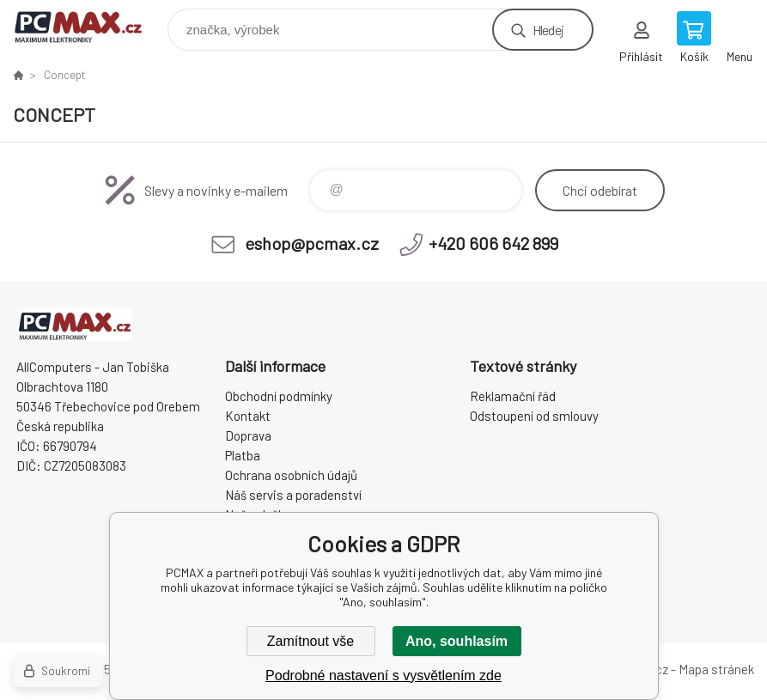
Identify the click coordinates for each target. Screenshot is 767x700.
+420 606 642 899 (493, 243)
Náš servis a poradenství (293, 495)
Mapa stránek (716, 669)
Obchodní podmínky (279, 396)
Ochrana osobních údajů (291, 475)
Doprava (248, 435)
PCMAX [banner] (89, 25)
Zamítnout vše (310, 641)
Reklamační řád (513, 396)
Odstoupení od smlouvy (534, 416)
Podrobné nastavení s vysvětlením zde (383, 676)
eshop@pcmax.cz (312, 243)
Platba (243, 455)
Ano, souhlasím (457, 641)
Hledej (548, 30)
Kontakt (248, 416)
